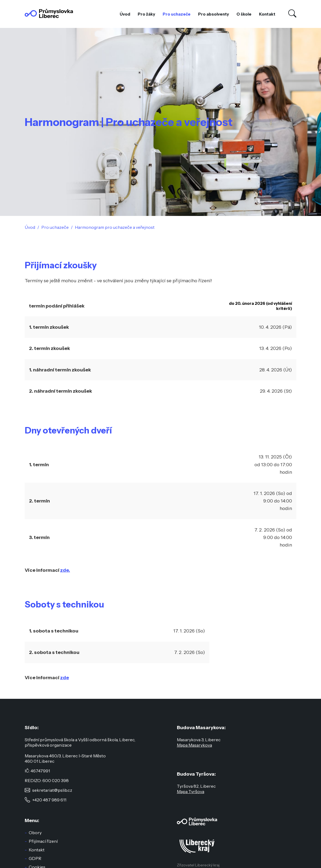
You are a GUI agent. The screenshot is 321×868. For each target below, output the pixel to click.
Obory (35, 833)
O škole (244, 14)
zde (65, 677)
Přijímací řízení (43, 841)
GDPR (35, 858)
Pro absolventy (214, 14)
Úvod (125, 14)
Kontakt (267, 14)
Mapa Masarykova (194, 745)
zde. (65, 570)
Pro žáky (146, 14)
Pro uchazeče (177, 14)
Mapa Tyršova (191, 791)
